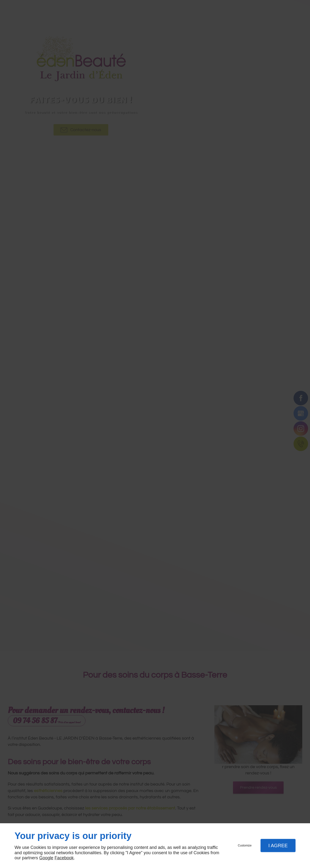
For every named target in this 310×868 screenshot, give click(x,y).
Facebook (64, 858)
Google (46, 858)
